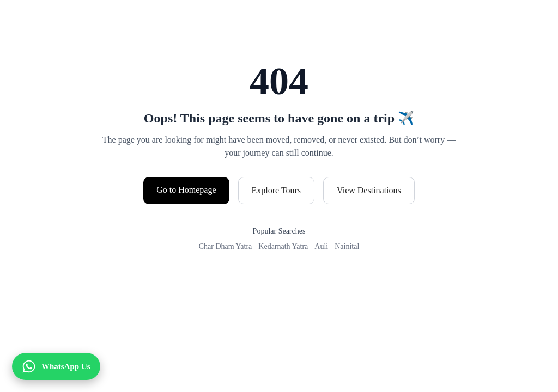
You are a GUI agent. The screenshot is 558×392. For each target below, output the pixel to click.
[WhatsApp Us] (56, 366)
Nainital (347, 246)
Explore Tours (277, 190)
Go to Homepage (186, 190)
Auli (321, 246)
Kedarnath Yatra (283, 246)
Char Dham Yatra (226, 246)
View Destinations (369, 190)
